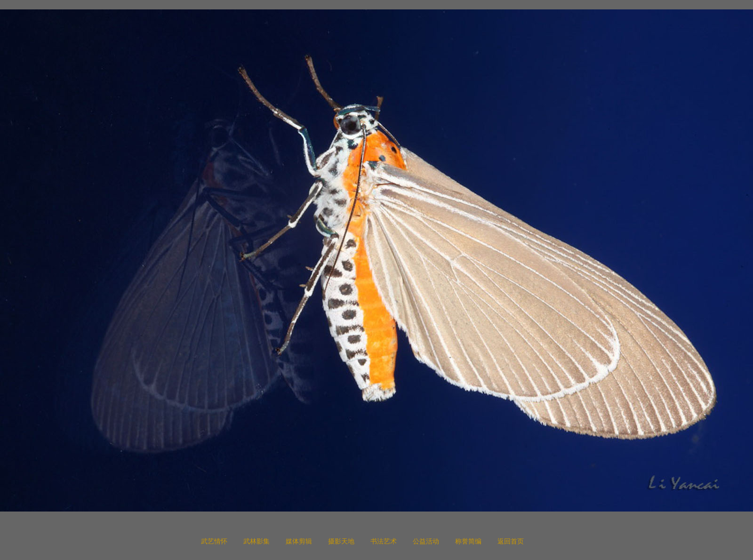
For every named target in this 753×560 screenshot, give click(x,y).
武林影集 (256, 541)
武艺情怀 (214, 541)
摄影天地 (341, 541)
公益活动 (426, 541)
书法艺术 (384, 541)
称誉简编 (468, 541)
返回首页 (511, 541)
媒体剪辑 (299, 541)
